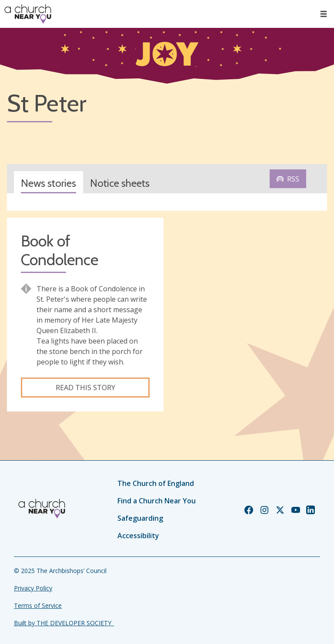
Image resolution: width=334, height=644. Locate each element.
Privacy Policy (33, 588)
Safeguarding (140, 518)
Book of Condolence (60, 250)
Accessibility (138, 536)
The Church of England (156, 483)
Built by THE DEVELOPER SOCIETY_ (64, 623)
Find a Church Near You (157, 501)
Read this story (85, 388)
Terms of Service (38, 605)
